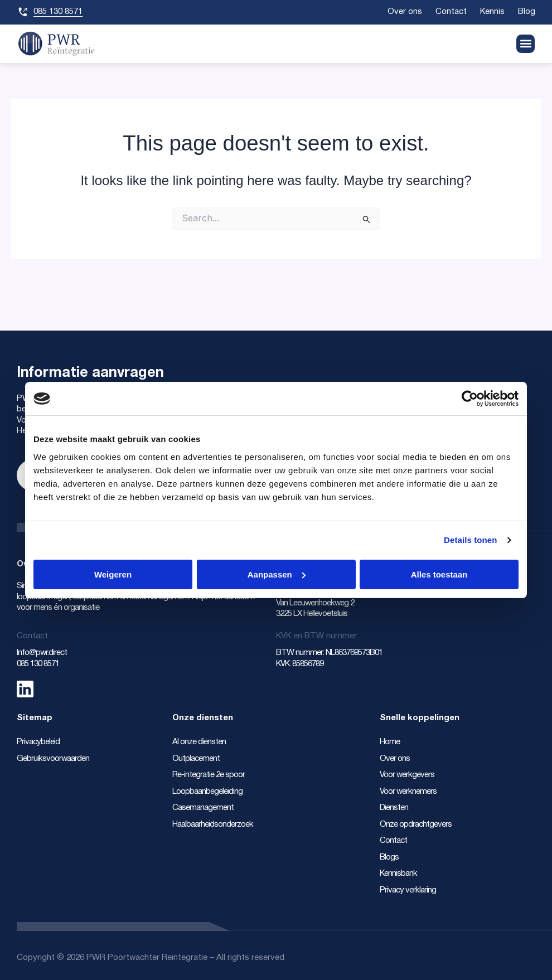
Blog (527, 12)
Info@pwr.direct (43, 653)
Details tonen (470, 540)
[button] (526, 44)
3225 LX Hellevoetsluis (312, 614)
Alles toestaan (439, 574)
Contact (450, 12)
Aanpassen (277, 574)
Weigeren (113, 574)
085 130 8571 (38, 664)
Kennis (492, 12)
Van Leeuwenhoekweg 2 (316, 603)
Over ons (403, 12)
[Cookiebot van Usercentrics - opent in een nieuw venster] (470, 399)
